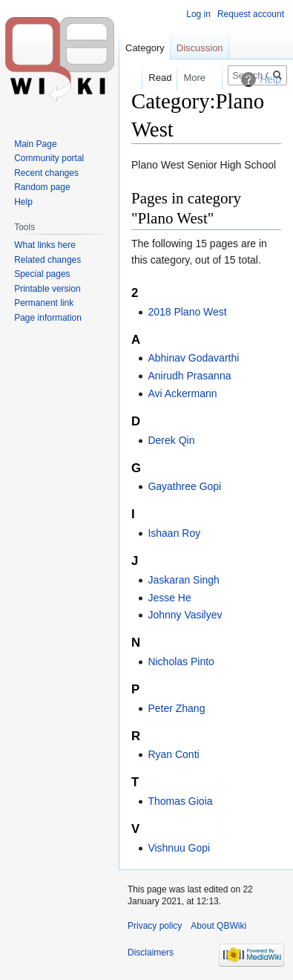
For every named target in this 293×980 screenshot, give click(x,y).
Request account (251, 14)
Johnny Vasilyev (185, 615)
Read (152, 78)
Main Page (35, 144)
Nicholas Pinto (181, 661)
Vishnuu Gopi (179, 848)
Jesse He (169, 598)
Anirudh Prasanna (189, 376)
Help (23, 202)
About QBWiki (218, 926)
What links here (45, 245)
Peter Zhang (176, 708)
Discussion (200, 48)
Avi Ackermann (182, 393)
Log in (198, 14)
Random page (42, 187)
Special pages (42, 274)
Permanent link (44, 303)
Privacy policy (155, 926)
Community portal (49, 158)
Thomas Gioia (180, 801)
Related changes (47, 260)
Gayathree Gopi (184, 486)
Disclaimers (151, 953)
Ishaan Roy (174, 533)
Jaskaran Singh (184, 580)
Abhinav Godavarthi (193, 358)
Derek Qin (171, 440)
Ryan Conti (173, 754)
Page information (48, 318)
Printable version (47, 289)
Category (145, 48)
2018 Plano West (187, 312)
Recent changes (46, 173)
